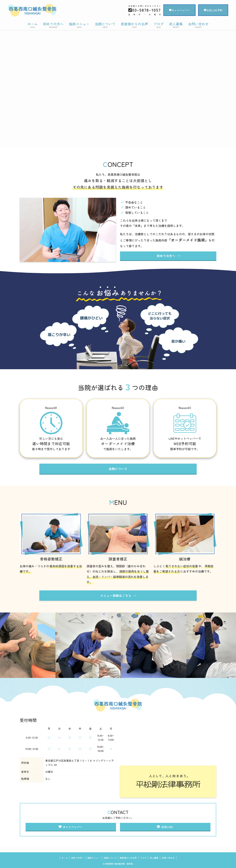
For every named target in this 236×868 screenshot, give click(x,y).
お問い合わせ (168, 858)
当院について (110, 858)
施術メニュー (94, 858)
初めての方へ (78, 858)
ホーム (65, 858)
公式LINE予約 (213, 10)
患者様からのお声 (128, 858)
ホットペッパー (179, 10)
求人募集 (154, 858)
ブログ (143, 858)
